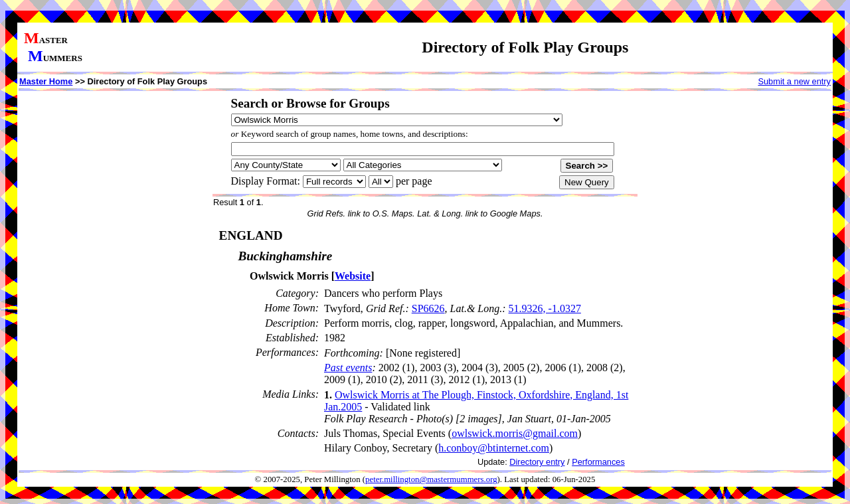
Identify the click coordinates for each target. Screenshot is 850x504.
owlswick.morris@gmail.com (515, 433)
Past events (348, 368)
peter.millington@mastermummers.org (431, 479)
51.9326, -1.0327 (545, 308)
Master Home (46, 81)
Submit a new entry (794, 81)
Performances (598, 462)
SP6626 (428, 308)
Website (353, 276)
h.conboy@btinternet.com (494, 448)
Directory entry (537, 462)
